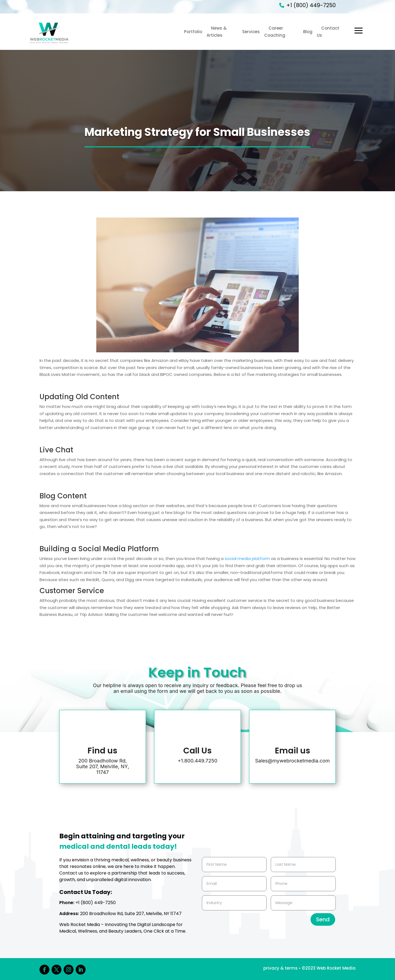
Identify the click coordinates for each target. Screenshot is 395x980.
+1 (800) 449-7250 (311, 5)
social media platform (247, 558)
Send (323, 919)
